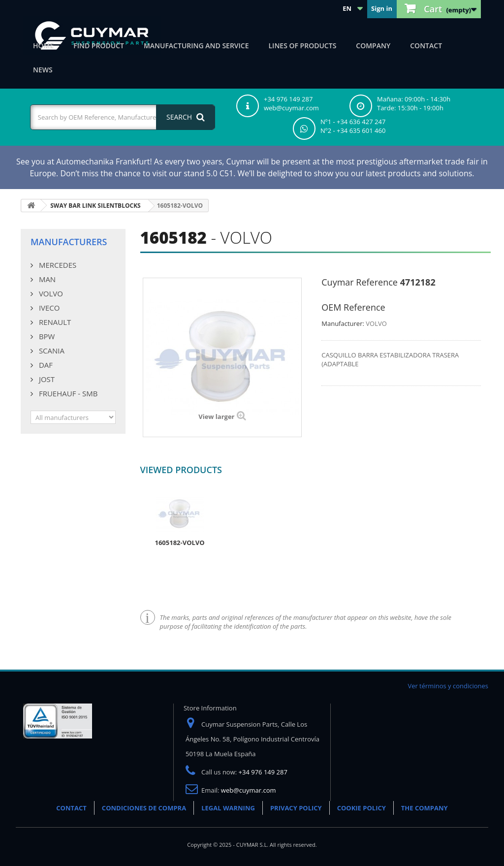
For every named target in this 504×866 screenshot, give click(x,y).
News (43, 70)
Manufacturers (69, 242)
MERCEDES (57, 265)
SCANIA (51, 351)
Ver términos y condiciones (448, 686)
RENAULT (54, 322)
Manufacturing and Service (196, 46)
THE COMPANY (425, 808)
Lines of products (303, 46)
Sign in (382, 8)
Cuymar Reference (360, 282)
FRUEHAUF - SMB (67, 393)
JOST (46, 379)
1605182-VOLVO (180, 543)
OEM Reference (353, 307)
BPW (46, 336)
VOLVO (50, 293)
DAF (45, 365)
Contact (426, 46)
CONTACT (71, 808)
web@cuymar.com (249, 790)
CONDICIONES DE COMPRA (144, 808)
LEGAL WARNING (228, 808)
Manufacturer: (343, 323)
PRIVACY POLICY (296, 808)
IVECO (48, 308)
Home (43, 46)
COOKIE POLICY (362, 808)
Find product (99, 46)
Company (373, 46)
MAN (46, 279)
